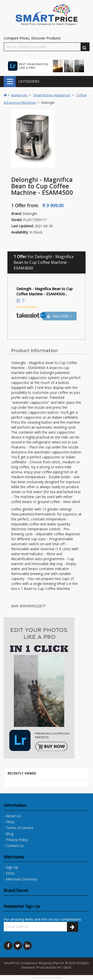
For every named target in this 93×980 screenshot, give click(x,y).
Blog (10, 834)
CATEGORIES (10, 82)
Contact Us (15, 846)
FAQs (10, 822)
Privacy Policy (17, 840)
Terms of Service (20, 828)
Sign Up (12, 867)
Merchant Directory (22, 879)
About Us (13, 816)
